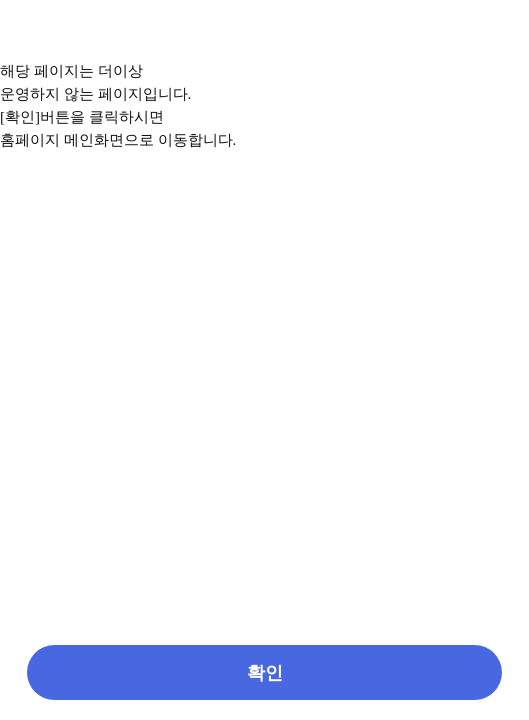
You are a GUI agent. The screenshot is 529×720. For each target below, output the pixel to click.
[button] (264, 672)
